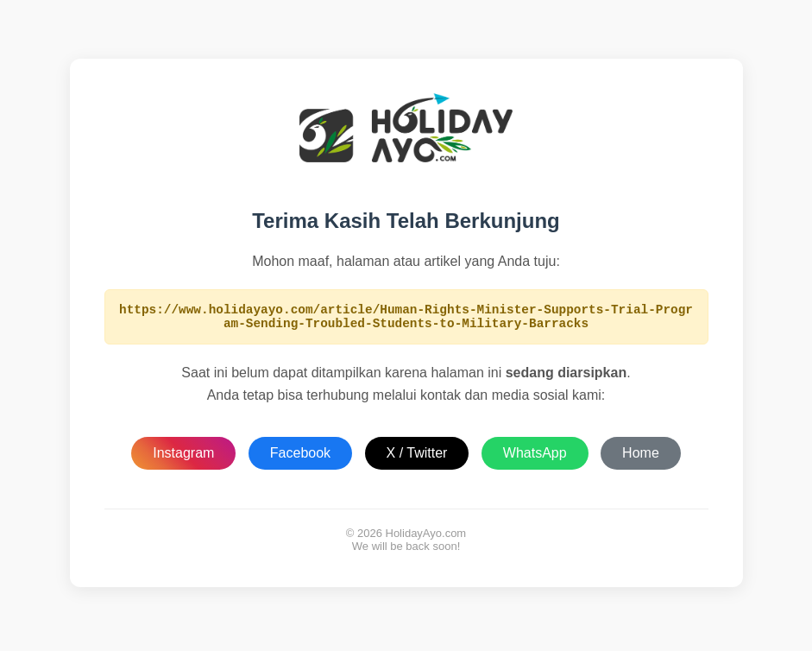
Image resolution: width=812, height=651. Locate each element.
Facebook (300, 458)
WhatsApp (535, 458)
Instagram (183, 458)
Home (641, 458)
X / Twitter (417, 458)
